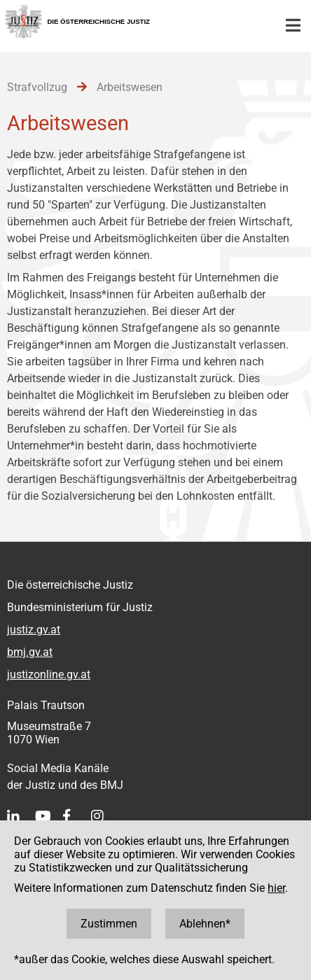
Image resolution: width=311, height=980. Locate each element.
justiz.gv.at (34, 630)
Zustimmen (109, 924)
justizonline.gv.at (49, 674)
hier (276, 888)
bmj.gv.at (30, 652)
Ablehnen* (205, 924)
